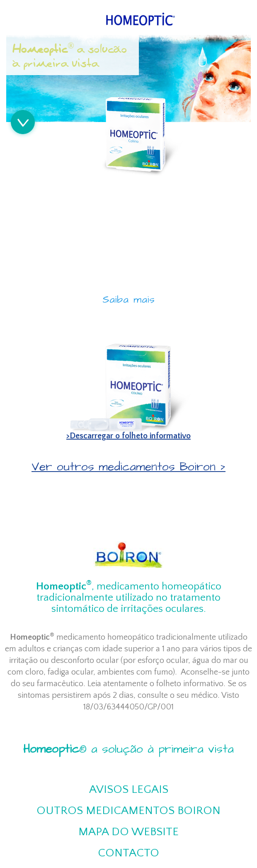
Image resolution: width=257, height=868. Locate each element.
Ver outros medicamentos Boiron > (128, 467)
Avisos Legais (129, 789)
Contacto (128, 853)
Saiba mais (129, 300)
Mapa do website (128, 832)
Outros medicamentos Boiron (128, 811)
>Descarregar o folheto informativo (128, 436)
